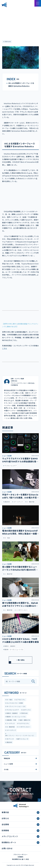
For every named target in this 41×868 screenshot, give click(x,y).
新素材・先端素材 (12, 713)
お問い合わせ (7, 848)
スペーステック (11, 730)
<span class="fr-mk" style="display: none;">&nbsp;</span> (20, 292)
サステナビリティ (24, 723)
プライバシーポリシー (21, 854)
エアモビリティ (20, 700)
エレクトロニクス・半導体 (14, 703)
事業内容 (5, 812)
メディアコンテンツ (14, 10)
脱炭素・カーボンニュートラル (16, 717)
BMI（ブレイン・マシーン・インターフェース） (20, 735)
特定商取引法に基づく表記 (21, 859)
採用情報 (5, 830)
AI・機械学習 (10, 727)
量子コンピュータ (23, 739)
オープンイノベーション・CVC (16, 706)
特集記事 (7, 758)
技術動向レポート (9, 842)
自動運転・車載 (11, 720)
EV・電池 (9, 700)
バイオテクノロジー (24, 727)
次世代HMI (7, 42)
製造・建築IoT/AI (25, 720)
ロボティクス (26, 710)
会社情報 (5, 824)
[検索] (34, 681)
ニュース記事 (6, 16)
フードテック (10, 723)
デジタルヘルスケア (12, 710)
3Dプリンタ (10, 739)
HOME (4, 10)
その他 (6, 769)
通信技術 (9, 742)
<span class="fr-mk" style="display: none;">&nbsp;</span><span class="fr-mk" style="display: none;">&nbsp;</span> (20, 196)
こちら (5, 348)
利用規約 (21, 857)
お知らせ (5, 818)
